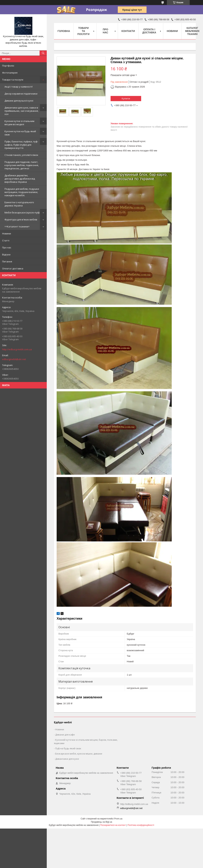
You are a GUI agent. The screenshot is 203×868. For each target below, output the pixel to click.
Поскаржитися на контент (113, 825)
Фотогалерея (10, 73)
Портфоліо (8, 66)
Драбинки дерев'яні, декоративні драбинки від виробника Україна (20, 179)
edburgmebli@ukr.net (14, 359)
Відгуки (6, 254)
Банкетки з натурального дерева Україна (19, 204)
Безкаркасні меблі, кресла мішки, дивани (79, 754)
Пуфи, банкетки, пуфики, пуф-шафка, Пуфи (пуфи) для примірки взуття (21, 145)
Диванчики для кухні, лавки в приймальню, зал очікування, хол (21, 111)
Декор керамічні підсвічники (21, 94)
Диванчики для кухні (67, 759)
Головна (64, 31)
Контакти (128, 31)
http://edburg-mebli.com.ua (17, 349)
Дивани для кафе (65, 735)
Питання (7, 261)
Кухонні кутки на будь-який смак (20, 133)
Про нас (7, 247)
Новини (7, 233)
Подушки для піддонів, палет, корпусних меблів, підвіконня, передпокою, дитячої (22, 165)
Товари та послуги (13, 80)
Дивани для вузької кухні (19, 101)
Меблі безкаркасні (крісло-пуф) (22, 213)
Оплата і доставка (13, 268)
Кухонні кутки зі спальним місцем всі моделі (19, 123)
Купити (126, 98)
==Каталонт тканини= (17, 227)
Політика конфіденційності (141, 825)
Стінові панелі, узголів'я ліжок (21, 155)
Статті (6, 240)
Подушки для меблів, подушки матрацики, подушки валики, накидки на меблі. (22, 192)
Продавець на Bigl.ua (101, 822)
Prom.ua (118, 819)
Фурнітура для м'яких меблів (21, 220)
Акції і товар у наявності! (19, 87)
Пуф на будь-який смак (68, 748)
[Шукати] (43, 53)
